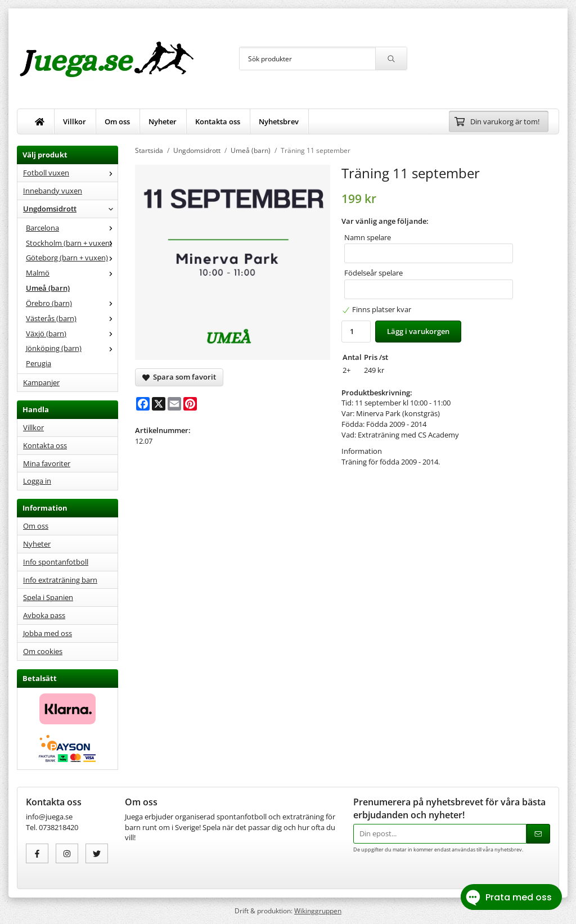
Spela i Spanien (48, 597)
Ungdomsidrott (70, 209)
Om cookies (43, 651)
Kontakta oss (218, 121)
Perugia (39, 363)
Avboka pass (44, 615)
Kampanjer (41, 382)
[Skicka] (538, 834)
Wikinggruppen (318, 911)
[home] (40, 121)
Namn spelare (368, 237)
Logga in (37, 481)
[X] (159, 404)
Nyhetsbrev (279, 121)
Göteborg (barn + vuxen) (72, 258)
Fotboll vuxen (70, 173)
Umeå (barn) (48, 288)
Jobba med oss (48, 633)
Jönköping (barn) (72, 348)
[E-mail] (174, 404)
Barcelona (72, 228)
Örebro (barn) (72, 303)
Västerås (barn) (72, 318)
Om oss (117, 121)
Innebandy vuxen (53, 191)
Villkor (75, 121)
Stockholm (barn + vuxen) (72, 243)
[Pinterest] (190, 404)
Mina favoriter (47, 463)
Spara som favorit (179, 377)
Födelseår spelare (373, 273)
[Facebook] (143, 404)
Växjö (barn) (72, 333)
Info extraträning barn (60, 580)
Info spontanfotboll (56, 562)
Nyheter (163, 121)
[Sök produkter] (307, 58)
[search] (391, 58)
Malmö (72, 273)
